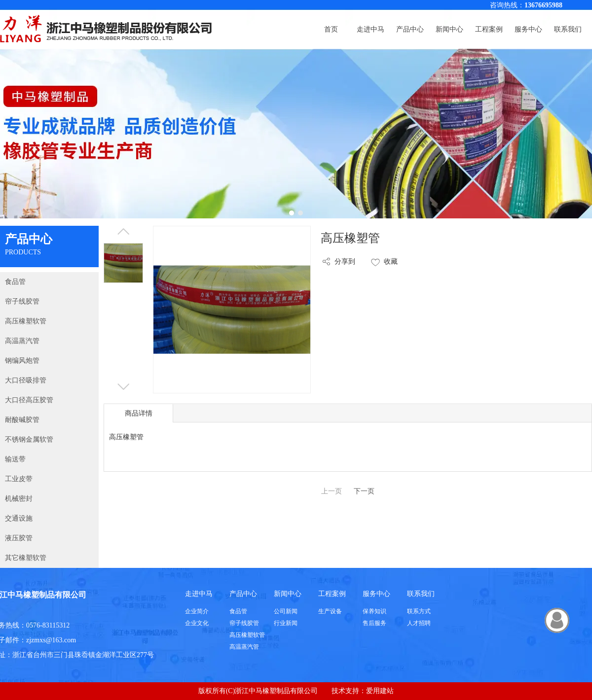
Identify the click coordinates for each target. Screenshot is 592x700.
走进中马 (199, 594)
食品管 (238, 611)
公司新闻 (286, 611)
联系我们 (421, 594)
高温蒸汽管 (244, 647)
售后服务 (374, 623)
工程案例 (332, 594)
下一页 (364, 491)
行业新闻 (286, 623)
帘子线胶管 (244, 623)
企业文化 (197, 623)
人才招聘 (419, 623)
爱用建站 (380, 691)
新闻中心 (288, 594)
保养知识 (374, 611)
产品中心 (243, 594)
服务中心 (376, 594)
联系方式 (419, 611)
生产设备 (330, 611)
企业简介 (197, 611)
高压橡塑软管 (247, 635)
